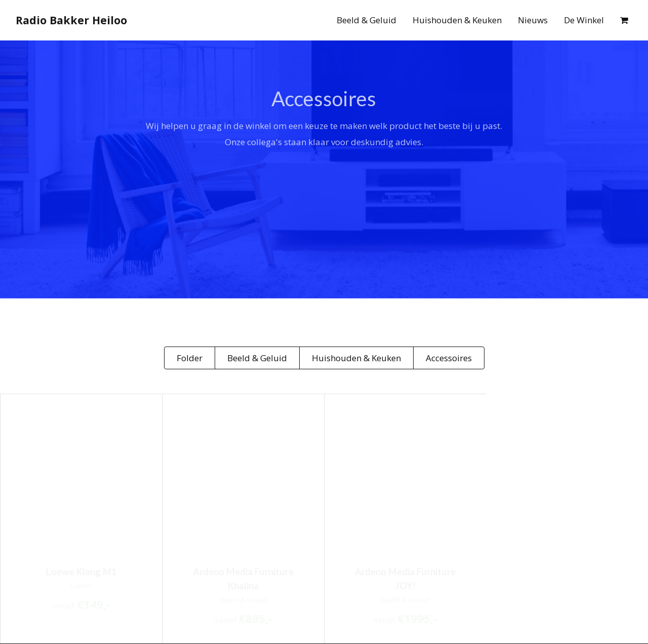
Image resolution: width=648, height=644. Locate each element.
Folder (190, 358)
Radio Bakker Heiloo (71, 20)
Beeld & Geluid (367, 20)
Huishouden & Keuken (457, 20)
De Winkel (584, 20)
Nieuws (533, 20)
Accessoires (449, 358)
